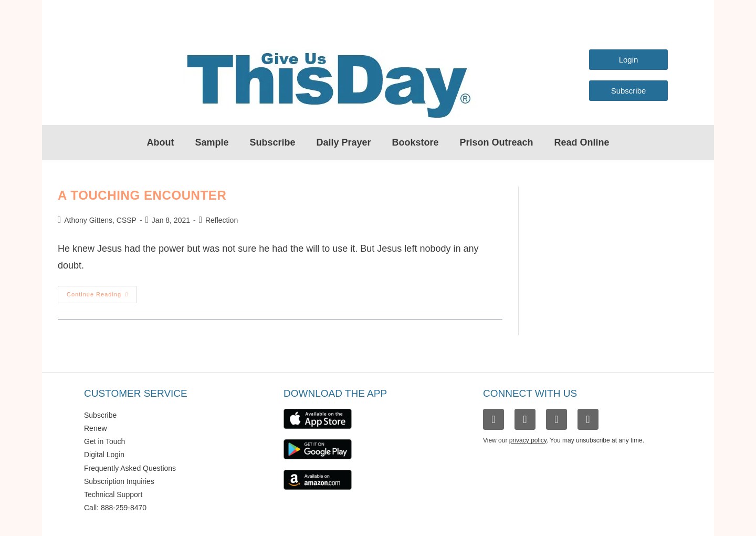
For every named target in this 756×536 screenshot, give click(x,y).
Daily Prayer (343, 142)
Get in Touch (104, 441)
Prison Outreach (497, 142)
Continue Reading (102, 292)
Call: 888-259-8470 (115, 508)
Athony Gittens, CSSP (100, 220)
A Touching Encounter (142, 195)
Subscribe (272, 142)
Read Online (582, 142)
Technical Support (113, 494)
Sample (212, 142)
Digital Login (104, 455)
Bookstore (416, 142)
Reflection (222, 220)
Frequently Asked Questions (130, 468)
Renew (96, 428)
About (160, 142)
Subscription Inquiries (119, 481)
